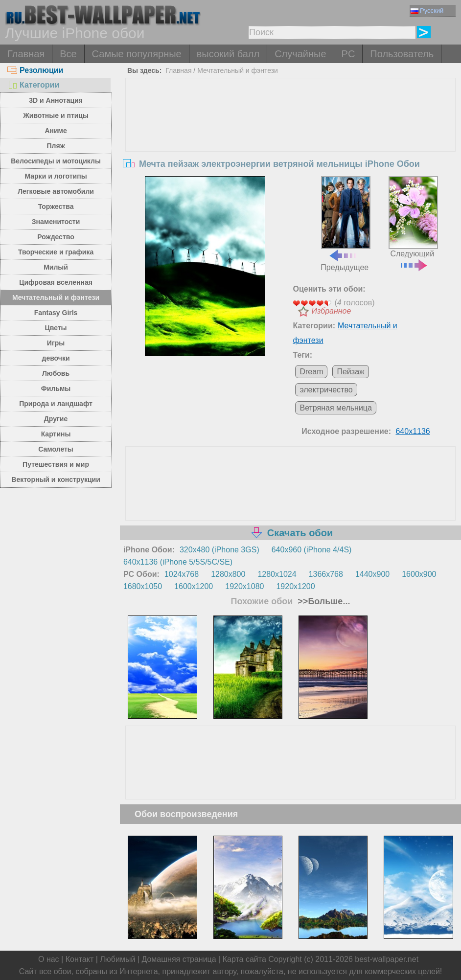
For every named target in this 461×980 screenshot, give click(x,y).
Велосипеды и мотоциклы (56, 161)
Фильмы (56, 388)
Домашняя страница (179, 959)
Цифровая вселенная (56, 282)
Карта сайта (244, 959)
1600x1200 (194, 586)
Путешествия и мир (56, 464)
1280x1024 (277, 574)
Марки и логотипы (56, 176)
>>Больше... (323, 601)
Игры (56, 343)
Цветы (56, 328)
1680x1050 (143, 586)
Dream (311, 372)
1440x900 (372, 574)
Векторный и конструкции (56, 479)
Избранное (331, 311)
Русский (427, 11)
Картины (56, 434)
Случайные (300, 54)
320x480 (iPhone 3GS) (219, 550)
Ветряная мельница (335, 408)
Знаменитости (56, 222)
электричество (326, 390)
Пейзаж (350, 372)
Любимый (117, 959)
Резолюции (35, 70)
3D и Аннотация (56, 100)
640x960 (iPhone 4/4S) (312, 550)
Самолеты (56, 449)
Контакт (80, 959)
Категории (33, 85)
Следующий (413, 223)
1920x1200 (295, 586)
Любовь (56, 373)
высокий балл (228, 54)
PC (348, 54)
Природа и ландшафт (56, 404)
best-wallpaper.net (387, 959)
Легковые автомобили (56, 191)
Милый (56, 267)
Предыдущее (345, 224)
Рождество (56, 237)
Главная (26, 54)
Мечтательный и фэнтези (56, 297)
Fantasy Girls (56, 313)
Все (68, 54)
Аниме (56, 131)
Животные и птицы (56, 115)
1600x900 (419, 574)
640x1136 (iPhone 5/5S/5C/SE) (178, 562)
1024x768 (182, 574)
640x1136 (413, 431)
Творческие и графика (56, 252)
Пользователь (402, 54)
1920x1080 (244, 586)
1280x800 (228, 574)
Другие (56, 419)
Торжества (56, 206)
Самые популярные (137, 54)
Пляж (56, 146)
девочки (56, 358)
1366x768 (326, 574)
